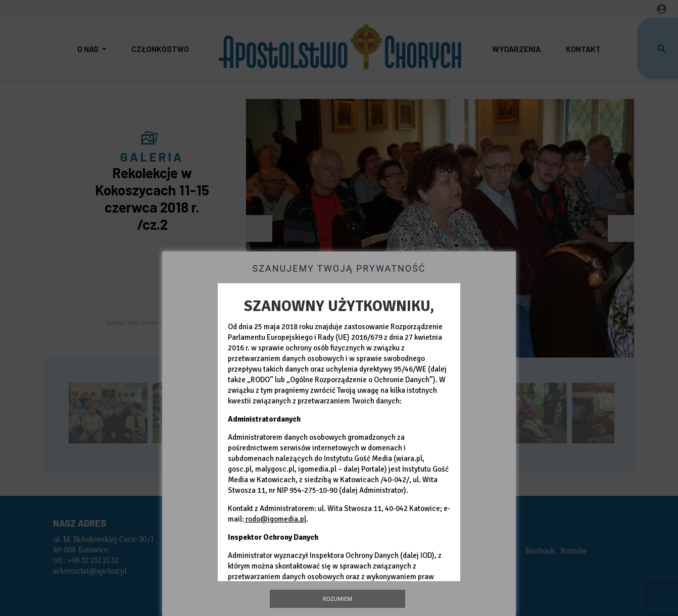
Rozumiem (338, 599)
